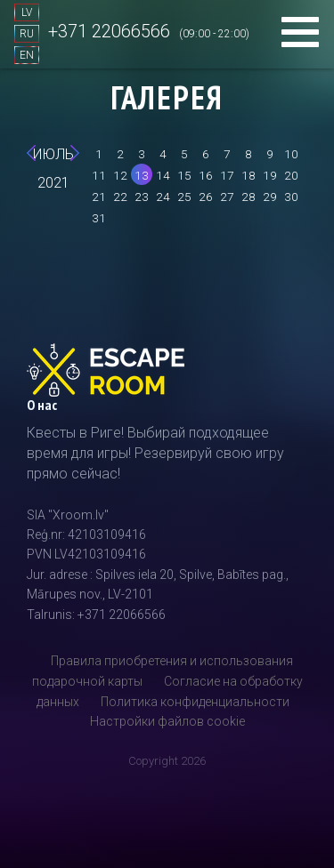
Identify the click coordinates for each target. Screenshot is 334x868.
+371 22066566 (109, 31)
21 (99, 197)
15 (184, 175)
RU (27, 34)
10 (291, 154)
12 (120, 175)
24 (163, 197)
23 (142, 197)
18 (248, 175)
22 (120, 197)
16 (206, 175)
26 (206, 197)
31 (99, 218)
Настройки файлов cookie (167, 721)
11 (99, 175)
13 (142, 175)
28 (248, 197)
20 (291, 175)
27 (227, 197)
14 (163, 175)
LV (27, 12)
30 (291, 197)
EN (27, 55)
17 (227, 175)
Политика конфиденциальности (195, 702)
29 (270, 197)
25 (184, 197)
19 (270, 175)
